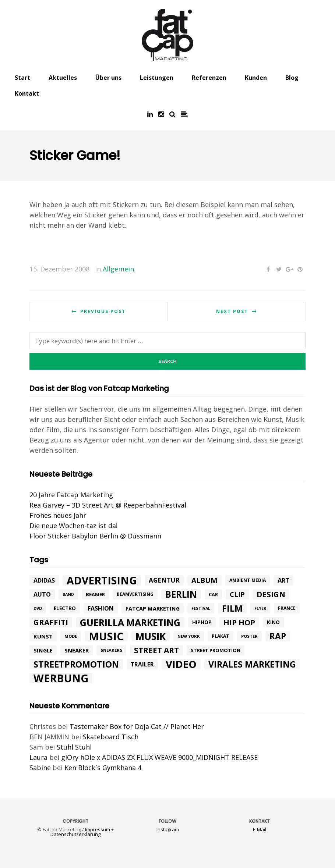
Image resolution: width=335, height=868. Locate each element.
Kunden (256, 78)
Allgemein (118, 269)
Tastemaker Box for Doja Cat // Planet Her (137, 726)
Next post (232, 311)
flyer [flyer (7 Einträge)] (260, 608)
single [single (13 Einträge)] (43, 650)
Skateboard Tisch (111, 737)
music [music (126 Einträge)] (106, 636)
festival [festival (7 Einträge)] (201, 608)
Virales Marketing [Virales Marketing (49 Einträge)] (252, 664)
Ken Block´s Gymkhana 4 (103, 768)
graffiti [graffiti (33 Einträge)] (51, 622)
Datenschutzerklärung (75, 834)
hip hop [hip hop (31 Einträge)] (239, 622)
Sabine (40, 768)
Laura (38, 757)
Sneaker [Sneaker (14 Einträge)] (77, 650)
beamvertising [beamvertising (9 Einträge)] (135, 594)
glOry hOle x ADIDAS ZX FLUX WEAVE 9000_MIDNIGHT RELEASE (159, 757)
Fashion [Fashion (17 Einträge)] (101, 608)
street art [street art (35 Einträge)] (156, 650)
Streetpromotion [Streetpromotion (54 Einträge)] (76, 664)
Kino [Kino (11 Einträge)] (273, 622)
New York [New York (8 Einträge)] (189, 636)
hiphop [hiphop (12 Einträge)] (202, 622)
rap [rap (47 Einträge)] (278, 636)
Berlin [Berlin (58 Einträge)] (181, 594)
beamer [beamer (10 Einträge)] (95, 594)
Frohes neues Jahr (58, 515)
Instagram (168, 829)
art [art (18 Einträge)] (283, 580)
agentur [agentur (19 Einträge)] (164, 580)
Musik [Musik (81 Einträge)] (151, 636)
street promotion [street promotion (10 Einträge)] (216, 650)
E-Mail (260, 829)
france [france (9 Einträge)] (287, 608)
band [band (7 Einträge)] (68, 594)
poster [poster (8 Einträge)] (249, 636)
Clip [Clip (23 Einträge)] (237, 594)
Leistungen (157, 78)
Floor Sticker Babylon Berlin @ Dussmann (95, 536)
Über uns (108, 78)
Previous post (103, 311)
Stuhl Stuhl (74, 747)
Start (22, 78)
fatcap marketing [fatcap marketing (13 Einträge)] (153, 608)
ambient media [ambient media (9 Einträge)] (248, 580)
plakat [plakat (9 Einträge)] (221, 636)
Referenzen (209, 78)
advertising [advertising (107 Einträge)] (102, 580)
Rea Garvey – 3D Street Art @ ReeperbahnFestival (108, 505)
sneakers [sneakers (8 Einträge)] (111, 650)
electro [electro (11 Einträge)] (65, 608)
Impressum (98, 829)
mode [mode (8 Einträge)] (71, 636)
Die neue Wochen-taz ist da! (73, 526)
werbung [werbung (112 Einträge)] (61, 678)
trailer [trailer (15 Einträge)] (142, 664)
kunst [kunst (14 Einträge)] (43, 636)
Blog (292, 78)
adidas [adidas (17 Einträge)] (44, 580)
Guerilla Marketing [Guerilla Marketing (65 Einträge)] (130, 622)
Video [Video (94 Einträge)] (181, 664)
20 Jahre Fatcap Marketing (71, 495)
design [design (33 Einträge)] (271, 594)
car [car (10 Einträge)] (213, 594)
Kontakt (27, 93)
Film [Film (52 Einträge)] (232, 608)
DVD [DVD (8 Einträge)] (38, 608)
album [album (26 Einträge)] (204, 580)
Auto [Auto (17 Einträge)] (42, 594)
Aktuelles (63, 78)
